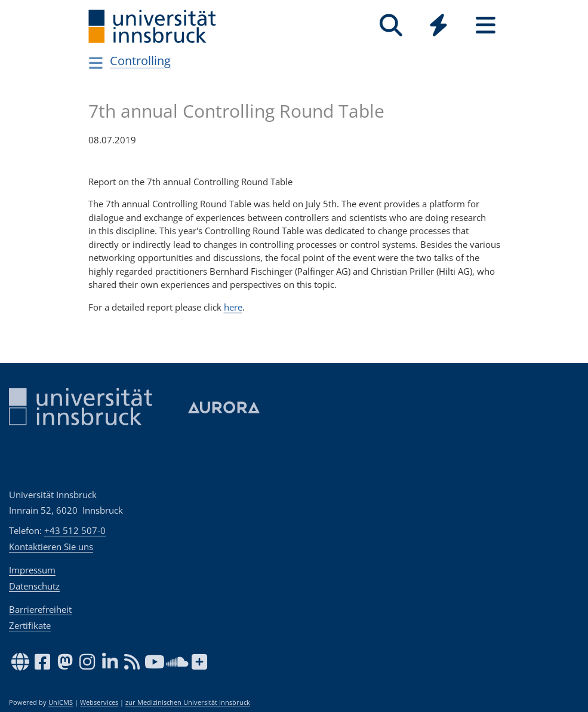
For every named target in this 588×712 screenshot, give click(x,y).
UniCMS (61, 702)
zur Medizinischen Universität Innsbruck (188, 702)
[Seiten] (486, 25)
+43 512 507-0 (75, 530)
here (233, 307)
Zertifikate (30, 625)
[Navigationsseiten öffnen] (96, 63)
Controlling (140, 61)
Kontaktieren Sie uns (51, 547)
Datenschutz (34, 586)
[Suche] (391, 25)
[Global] (438, 27)
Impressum (32, 570)
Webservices (99, 702)
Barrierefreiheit (40, 609)
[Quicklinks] (438, 25)
